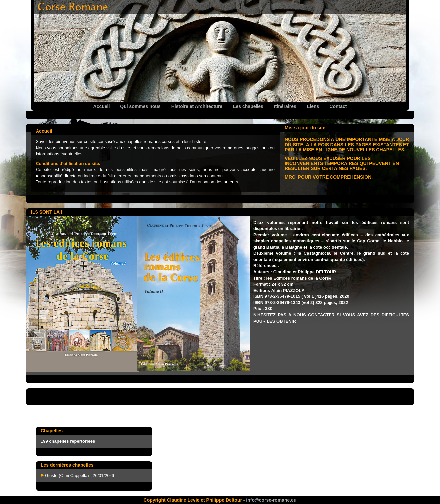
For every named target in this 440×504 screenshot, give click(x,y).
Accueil (102, 106)
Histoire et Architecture (197, 106)
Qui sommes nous (140, 106)
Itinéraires (285, 106)
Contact (338, 106)
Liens (313, 106)
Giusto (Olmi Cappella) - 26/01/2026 (80, 476)
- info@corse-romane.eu (269, 500)
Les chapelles (248, 106)
